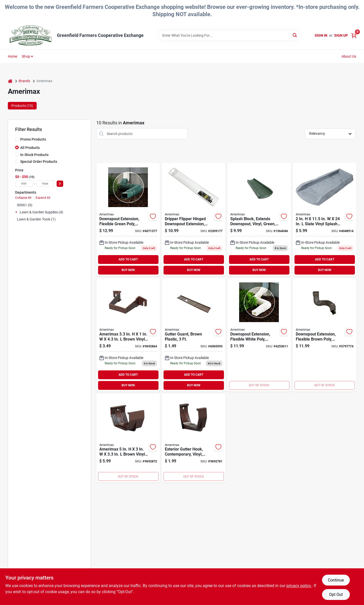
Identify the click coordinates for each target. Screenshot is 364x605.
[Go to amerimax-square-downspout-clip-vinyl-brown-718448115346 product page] (128, 335)
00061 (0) (25, 205)
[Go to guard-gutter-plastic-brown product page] (194, 335)
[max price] (45, 184)
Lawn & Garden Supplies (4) (41, 212)
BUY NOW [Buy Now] (128, 270)
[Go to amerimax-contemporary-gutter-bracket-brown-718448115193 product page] (194, 438)
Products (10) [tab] (22, 106)
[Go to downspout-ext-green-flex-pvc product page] (128, 220)
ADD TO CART (128, 259)
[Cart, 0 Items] (354, 36)
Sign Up (341, 35)
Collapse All (23, 198)
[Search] (295, 35)
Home (13, 56)
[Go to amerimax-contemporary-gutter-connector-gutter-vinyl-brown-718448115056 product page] (128, 438)
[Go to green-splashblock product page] (259, 220)
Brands (24, 81)
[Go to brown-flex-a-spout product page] (325, 335)
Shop (26, 56)
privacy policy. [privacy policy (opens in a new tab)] (299, 586)
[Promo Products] (17, 139)
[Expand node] (17, 212)
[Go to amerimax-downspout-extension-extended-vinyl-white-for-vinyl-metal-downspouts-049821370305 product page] (194, 220)
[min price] (24, 184)
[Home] (10, 81)
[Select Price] (60, 184)
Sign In (321, 35)
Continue (336, 580)
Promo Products (33, 139)
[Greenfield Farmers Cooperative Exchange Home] (31, 35)
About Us (349, 56)
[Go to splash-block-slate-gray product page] (325, 220)
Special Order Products (39, 162)
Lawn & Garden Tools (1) (36, 219)
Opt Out (336, 595)
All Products (30, 148)
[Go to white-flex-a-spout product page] (259, 335)
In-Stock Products (34, 155)
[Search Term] (229, 35)
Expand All (43, 198)
